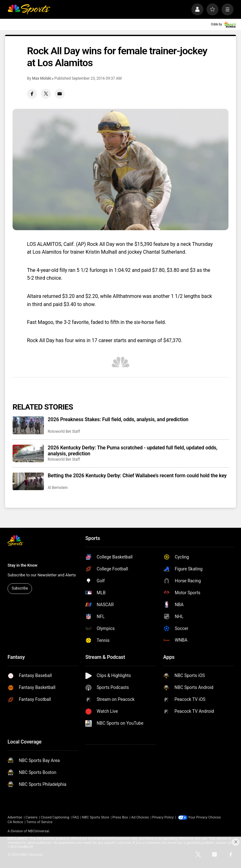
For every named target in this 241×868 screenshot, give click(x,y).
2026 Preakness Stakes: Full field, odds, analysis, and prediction (118, 419)
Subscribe (20, 588)
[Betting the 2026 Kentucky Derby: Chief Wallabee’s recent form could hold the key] (28, 481)
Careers (31, 817)
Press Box (120, 817)
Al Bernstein (58, 488)
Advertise (15, 817)
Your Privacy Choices (205, 817)
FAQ (76, 817)
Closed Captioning (55, 817)
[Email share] (60, 94)
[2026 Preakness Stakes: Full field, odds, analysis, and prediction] (28, 425)
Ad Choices (140, 817)
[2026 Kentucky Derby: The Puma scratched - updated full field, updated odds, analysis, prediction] (28, 453)
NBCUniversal (39, 831)
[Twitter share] (46, 94)
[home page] (29, 9)
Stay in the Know (22, 565)
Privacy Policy (163, 817)
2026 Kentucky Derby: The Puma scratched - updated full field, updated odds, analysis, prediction (133, 451)
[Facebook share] (32, 94)
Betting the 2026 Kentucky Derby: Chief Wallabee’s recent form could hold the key (137, 476)
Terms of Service (39, 822)
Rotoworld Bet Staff (64, 431)
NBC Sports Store (96, 817)
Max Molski (42, 78)
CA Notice (15, 822)
